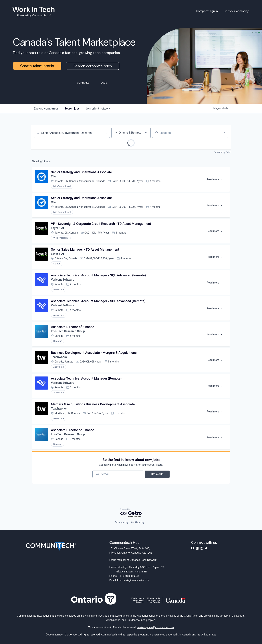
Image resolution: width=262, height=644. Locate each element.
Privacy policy (122, 522)
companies (46, 109)
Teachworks (59, 357)
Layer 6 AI (57, 228)
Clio (53, 176)
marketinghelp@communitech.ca (155, 627)
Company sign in (207, 11)
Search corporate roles (93, 66)
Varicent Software (63, 280)
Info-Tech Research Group (68, 331)
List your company (236, 11)
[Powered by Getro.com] (131, 513)
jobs (72, 109)
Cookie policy (138, 522)
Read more (216, 180)
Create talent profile (37, 66)
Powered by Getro (223, 152)
